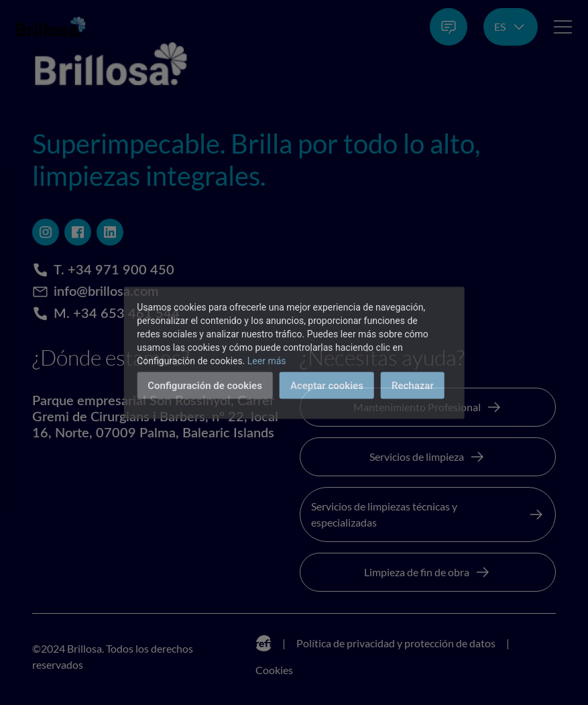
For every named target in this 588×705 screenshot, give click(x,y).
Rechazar (413, 385)
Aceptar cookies (327, 385)
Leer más (267, 360)
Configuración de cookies (205, 385)
